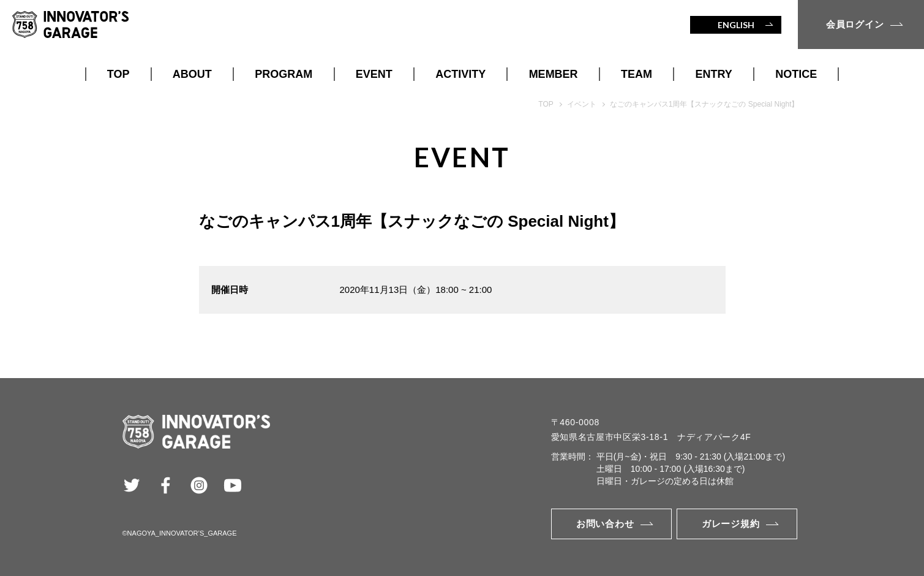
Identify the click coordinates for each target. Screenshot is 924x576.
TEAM (637, 74)
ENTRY (714, 74)
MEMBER (554, 74)
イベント (582, 104)
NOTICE (796, 74)
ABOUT (192, 74)
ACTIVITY (460, 74)
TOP (118, 74)
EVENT (374, 74)
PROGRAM (284, 74)
